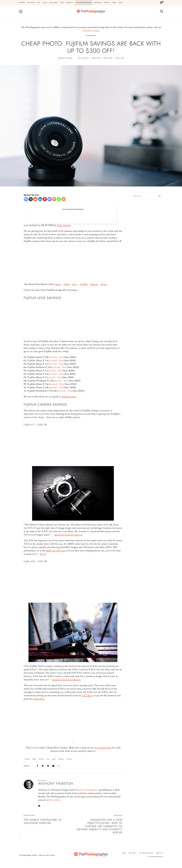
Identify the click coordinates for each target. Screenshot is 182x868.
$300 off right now (55, 551)
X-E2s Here (38, 699)
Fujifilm (84, 284)
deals (34, 759)
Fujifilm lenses (69, 397)
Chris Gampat (64, 225)
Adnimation (80, 209)
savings (61, 759)
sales (54, 759)
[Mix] (54, 199)
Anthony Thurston (65, 58)
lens (48, 759)
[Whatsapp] (59, 199)
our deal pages (104, 748)
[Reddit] (35, 199)
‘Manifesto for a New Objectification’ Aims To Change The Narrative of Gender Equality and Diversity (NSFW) (99, 826)
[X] (31, 199)
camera (27, 759)
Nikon (66, 284)
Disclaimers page (91, 31)
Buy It (43, 554)
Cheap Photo (91, 36)
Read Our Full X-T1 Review (68, 535)
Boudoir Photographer (87, 790)
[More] (64, 199)
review (53, 357)
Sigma (104, 284)
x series (69, 759)
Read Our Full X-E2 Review (67, 680)
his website (55, 800)
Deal (61, 357)
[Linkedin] (40, 199)
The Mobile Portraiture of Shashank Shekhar (43, 821)
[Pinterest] (45, 199)
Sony (75, 284)
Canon (57, 284)
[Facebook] (26, 199)
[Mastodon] (49, 199)
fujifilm (41, 759)
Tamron (94, 284)
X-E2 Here (87, 695)
